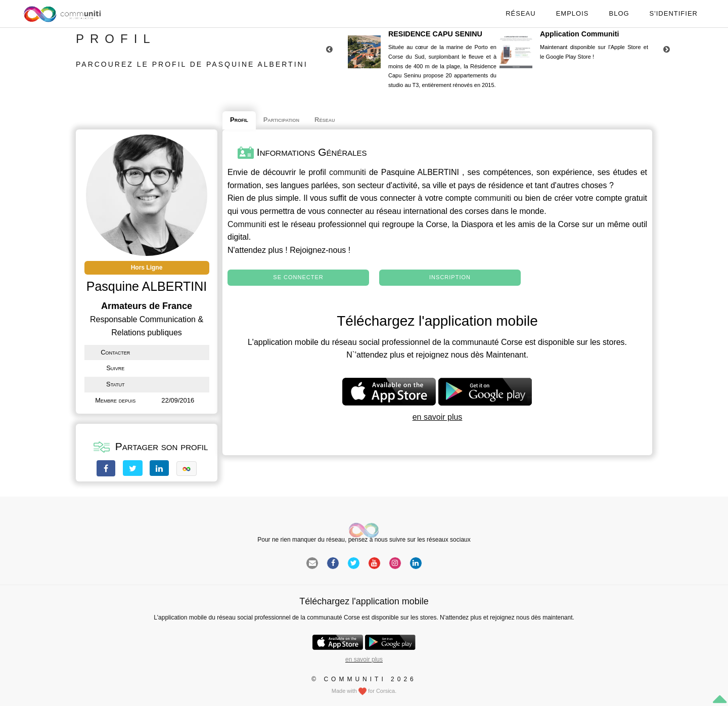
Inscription (450, 277)
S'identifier (674, 13)
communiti (348, 172)
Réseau (520, 13)
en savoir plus (438, 417)
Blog (619, 13)
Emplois (573, 13)
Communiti (247, 224)
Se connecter (298, 277)
